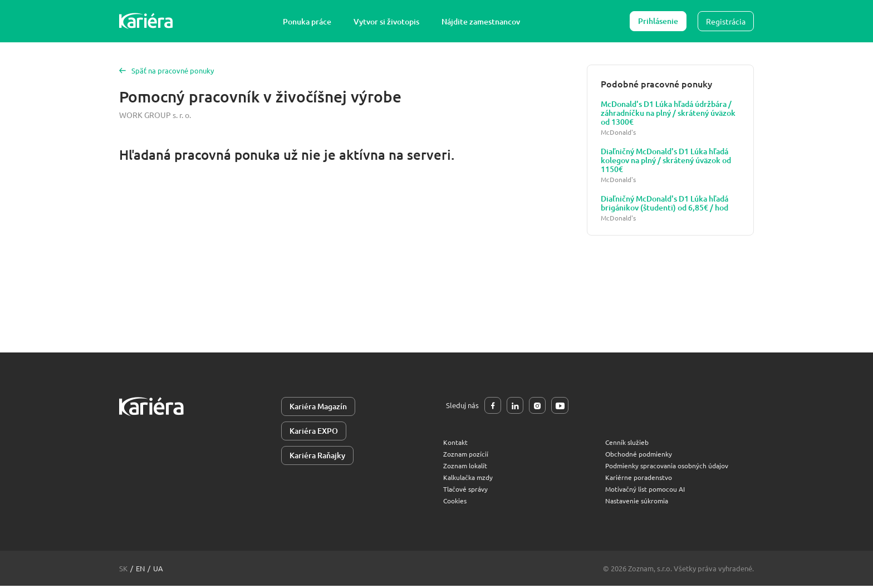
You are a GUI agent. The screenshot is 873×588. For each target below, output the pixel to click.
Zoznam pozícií (467, 456)
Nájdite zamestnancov (486, 21)
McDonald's (618, 132)
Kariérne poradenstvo (641, 479)
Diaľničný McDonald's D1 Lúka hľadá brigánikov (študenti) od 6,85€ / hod (664, 203)
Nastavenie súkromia (639, 503)
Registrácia (726, 21)
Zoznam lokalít (467, 467)
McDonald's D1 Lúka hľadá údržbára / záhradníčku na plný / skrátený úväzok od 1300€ (668, 113)
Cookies (456, 503)
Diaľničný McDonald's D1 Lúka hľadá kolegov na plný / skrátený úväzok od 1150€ (666, 160)
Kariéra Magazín (318, 407)
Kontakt (456, 444)
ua (158, 570)
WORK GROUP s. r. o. (155, 114)
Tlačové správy (468, 491)
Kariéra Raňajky (317, 458)
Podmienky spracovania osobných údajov (672, 467)
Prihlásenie (658, 21)
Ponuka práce (312, 21)
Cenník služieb (628, 444)
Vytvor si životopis (391, 21)
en (140, 570)
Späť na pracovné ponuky (169, 70)
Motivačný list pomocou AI (649, 491)
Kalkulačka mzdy (470, 479)
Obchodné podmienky (641, 456)
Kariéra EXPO (314, 432)
